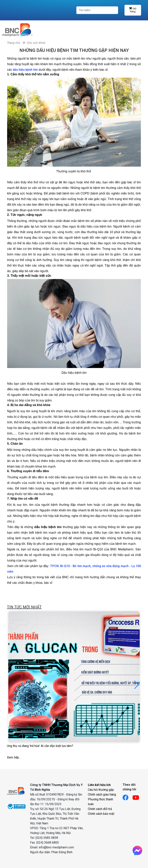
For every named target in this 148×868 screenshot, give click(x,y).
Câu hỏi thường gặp (101, 790)
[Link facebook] (127, 796)
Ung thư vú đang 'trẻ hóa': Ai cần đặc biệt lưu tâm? (40, 746)
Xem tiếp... (14, 757)
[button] (137, 685)
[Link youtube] (138, 796)
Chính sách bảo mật (101, 814)
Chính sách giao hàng (102, 794)
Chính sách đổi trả (100, 809)
